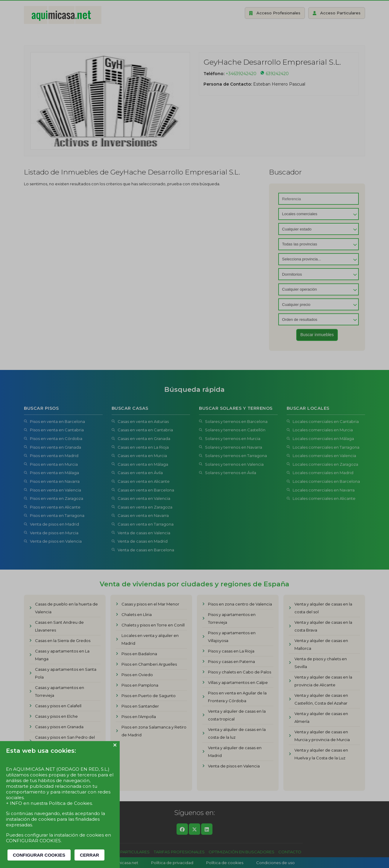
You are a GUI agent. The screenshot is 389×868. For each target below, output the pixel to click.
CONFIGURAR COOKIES (39, 855)
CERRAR (89, 855)
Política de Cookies (70, 803)
